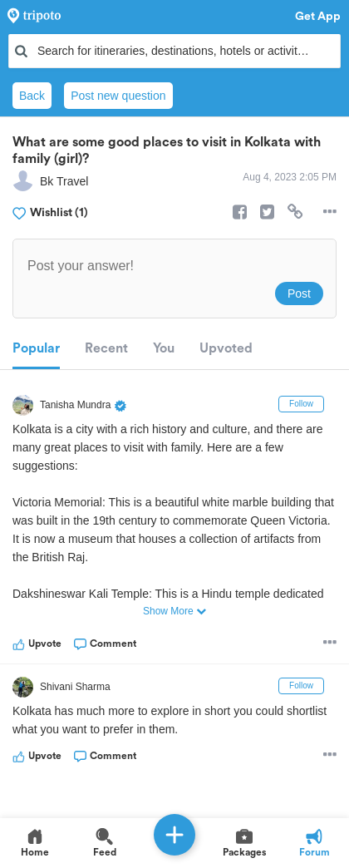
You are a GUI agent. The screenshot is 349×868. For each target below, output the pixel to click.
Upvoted (226, 348)
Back (32, 96)
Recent (106, 348)
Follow (301, 404)
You (164, 348)
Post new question (118, 96)
